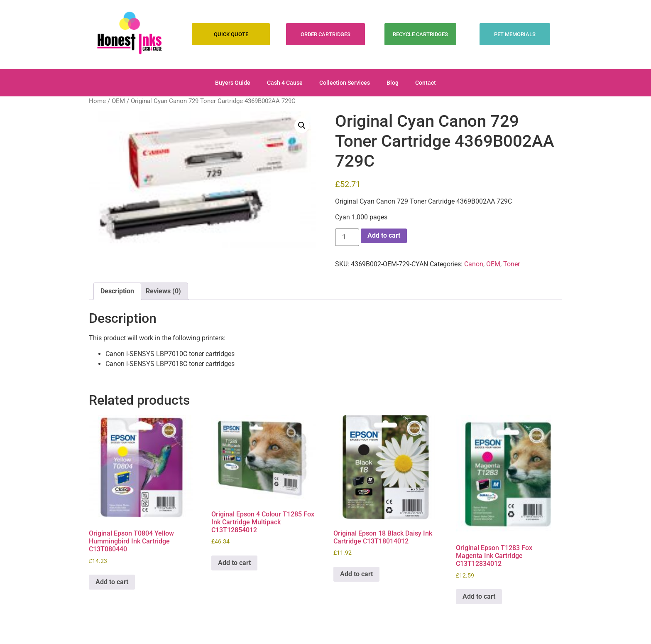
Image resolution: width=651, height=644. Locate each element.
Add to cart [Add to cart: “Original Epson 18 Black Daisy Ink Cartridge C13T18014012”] (356, 574)
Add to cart (384, 235)
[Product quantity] (347, 237)
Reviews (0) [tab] (163, 291)
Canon (474, 264)
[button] (302, 125)
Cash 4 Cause (285, 83)
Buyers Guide (233, 83)
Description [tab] (117, 291)
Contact (426, 83)
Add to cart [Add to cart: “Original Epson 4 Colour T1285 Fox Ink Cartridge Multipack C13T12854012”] (234, 563)
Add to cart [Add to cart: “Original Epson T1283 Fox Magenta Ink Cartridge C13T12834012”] (479, 596)
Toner (512, 264)
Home (97, 101)
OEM (118, 101)
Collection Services (345, 83)
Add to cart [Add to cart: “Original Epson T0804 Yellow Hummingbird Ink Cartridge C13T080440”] (112, 582)
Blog (393, 83)
